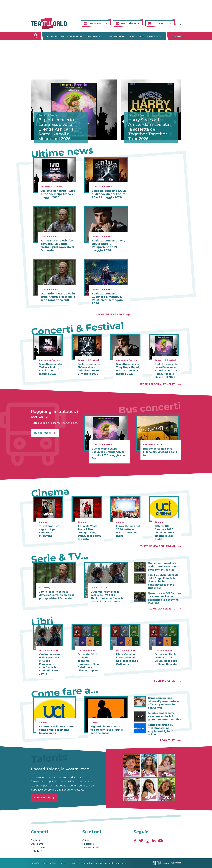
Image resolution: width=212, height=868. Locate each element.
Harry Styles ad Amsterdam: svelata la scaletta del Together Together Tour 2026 (149, 129)
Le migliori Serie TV (162, 609)
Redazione (88, 844)
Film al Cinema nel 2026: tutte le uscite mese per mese (128, 531)
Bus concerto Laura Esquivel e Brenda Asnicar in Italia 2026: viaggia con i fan (109, 454)
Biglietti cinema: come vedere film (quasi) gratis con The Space (107, 730)
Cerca (179, 23)
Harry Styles (136, 36)
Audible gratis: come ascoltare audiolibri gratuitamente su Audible (164, 716)
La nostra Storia (91, 848)
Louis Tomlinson (115, 36)
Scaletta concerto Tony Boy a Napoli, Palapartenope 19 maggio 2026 (109, 245)
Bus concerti (95, 36)
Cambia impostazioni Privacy (81, 863)
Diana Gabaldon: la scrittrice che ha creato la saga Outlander (127, 659)
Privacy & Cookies (58, 863)
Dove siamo (37, 844)
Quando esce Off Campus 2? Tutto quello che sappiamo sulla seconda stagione (164, 598)
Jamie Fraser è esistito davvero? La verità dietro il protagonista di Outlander (57, 245)
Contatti (35, 840)
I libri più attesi (165, 681)
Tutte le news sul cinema (158, 546)
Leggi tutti (168, 740)
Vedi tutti (177, 36)
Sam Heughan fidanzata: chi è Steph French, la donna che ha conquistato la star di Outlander (164, 582)
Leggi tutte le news (110, 314)
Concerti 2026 (55, 36)
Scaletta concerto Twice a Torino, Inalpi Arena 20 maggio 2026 (58, 194)
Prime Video (154, 36)
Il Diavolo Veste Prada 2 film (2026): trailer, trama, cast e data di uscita (89, 533)
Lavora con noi (39, 848)
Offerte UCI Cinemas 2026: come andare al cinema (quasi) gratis (165, 533)
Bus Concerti (43, 433)
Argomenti (96, 23)
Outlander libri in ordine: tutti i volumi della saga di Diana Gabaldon (166, 659)
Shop (160, 23)
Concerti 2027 (75, 36)
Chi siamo (87, 840)
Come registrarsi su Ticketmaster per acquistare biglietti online (161, 730)
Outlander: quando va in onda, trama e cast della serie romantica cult (58, 297)
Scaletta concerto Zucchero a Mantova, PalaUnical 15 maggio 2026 (107, 298)
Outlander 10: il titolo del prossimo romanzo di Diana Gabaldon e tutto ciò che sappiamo (89, 662)
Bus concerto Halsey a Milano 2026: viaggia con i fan (160, 452)
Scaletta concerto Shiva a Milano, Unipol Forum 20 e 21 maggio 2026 (109, 194)
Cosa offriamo (128, 23)
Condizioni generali (39, 863)
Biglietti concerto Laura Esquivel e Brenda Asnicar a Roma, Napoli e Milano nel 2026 (56, 129)
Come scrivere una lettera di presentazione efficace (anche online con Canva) (163, 703)
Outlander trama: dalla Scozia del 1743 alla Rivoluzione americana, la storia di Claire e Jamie (107, 597)
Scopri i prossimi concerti (157, 384)
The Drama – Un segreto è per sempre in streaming (49, 531)
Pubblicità (37, 851)
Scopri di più (42, 798)
